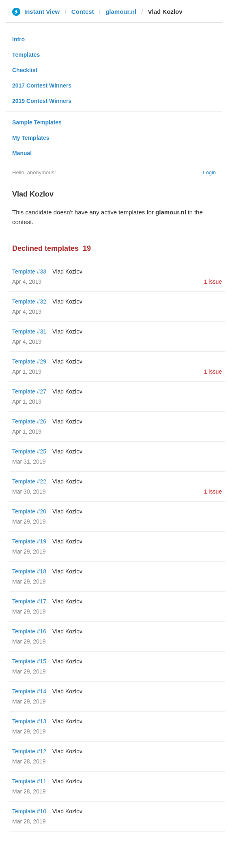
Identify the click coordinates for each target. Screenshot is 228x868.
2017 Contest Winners (42, 86)
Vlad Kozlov (67, 272)
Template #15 (29, 661)
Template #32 (29, 301)
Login (209, 172)
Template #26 (29, 421)
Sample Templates (37, 122)
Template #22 (29, 481)
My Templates (31, 138)
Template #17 (29, 601)
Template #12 (29, 751)
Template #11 (29, 781)
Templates (26, 55)
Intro (18, 39)
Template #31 (29, 331)
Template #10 (29, 811)
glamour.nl (121, 12)
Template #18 (29, 571)
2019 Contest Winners (42, 101)
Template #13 (29, 721)
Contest (83, 12)
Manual (22, 153)
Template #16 (29, 631)
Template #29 (29, 361)
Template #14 (29, 691)
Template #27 (29, 391)
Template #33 (29, 272)
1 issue (213, 282)
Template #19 (29, 541)
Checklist (25, 70)
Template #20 (29, 511)
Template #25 (29, 451)
